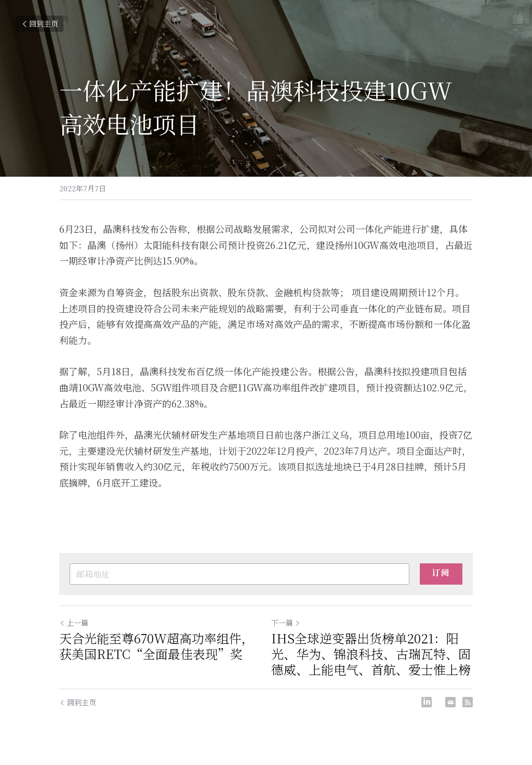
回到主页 (39, 23)
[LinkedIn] (427, 702)
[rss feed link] (468, 702)
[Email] (450, 702)
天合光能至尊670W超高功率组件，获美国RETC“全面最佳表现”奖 (157, 646)
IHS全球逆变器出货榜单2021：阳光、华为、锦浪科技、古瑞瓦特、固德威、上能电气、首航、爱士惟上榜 (371, 654)
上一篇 (74, 623)
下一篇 (286, 623)
